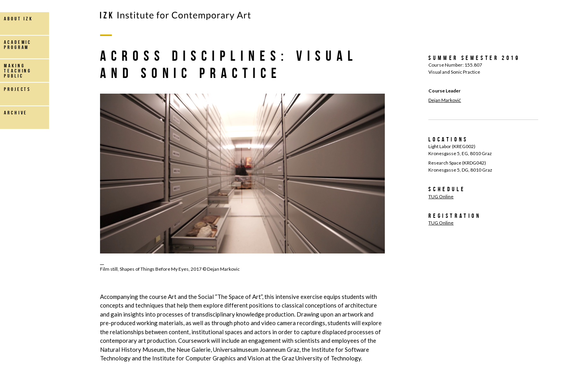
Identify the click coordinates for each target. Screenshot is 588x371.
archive (16, 113)
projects (17, 89)
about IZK (18, 19)
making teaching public (18, 71)
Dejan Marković (445, 100)
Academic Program (18, 45)
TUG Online (441, 196)
